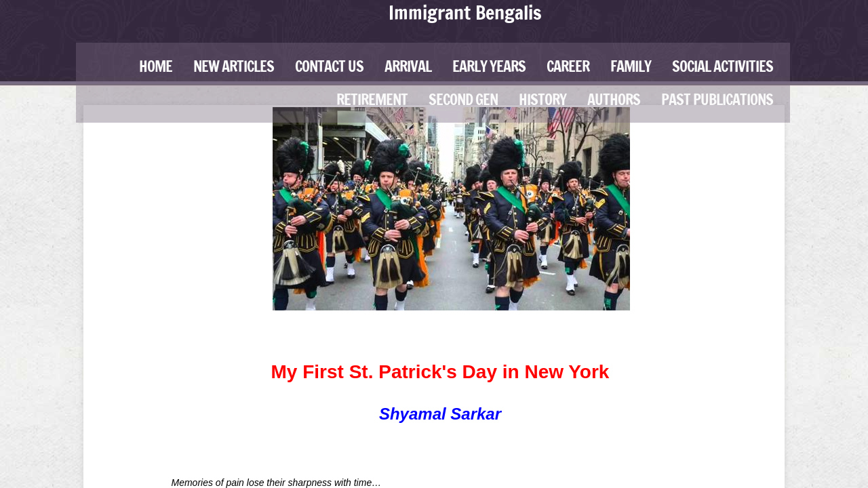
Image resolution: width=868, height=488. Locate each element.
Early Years (489, 66)
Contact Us (329, 66)
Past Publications (717, 99)
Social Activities (723, 66)
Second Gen (463, 99)
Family (631, 66)
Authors (614, 99)
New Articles (234, 66)
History (542, 99)
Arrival (408, 66)
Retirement (372, 99)
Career (568, 66)
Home (156, 66)
